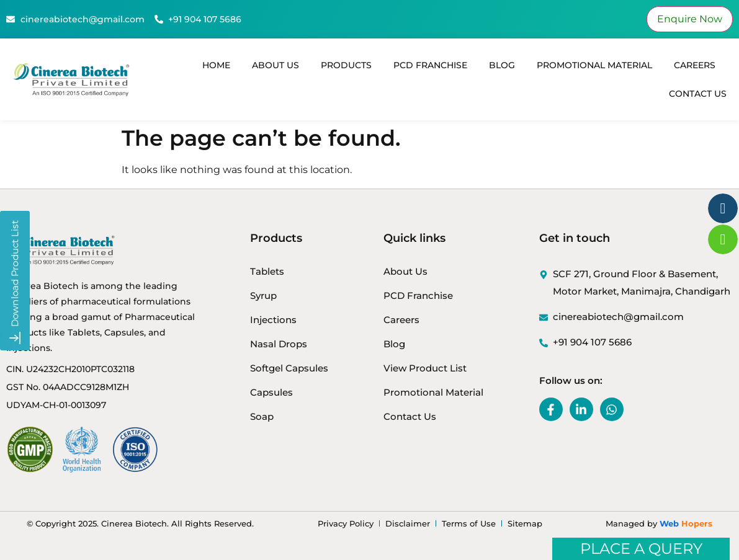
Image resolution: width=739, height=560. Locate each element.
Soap (262, 416)
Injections (273, 320)
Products (346, 65)
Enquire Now (690, 19)
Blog (502, 65)
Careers (695, 65)
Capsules (271, 392)
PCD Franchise (430, 65)
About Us (275, 65)
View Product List (425, 368)
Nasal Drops (279, 344)
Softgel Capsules (289, 368)
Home (216, 65)
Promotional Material (594, 65)
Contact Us (698, 94)
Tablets (267, 271)
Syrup (263, 296)
